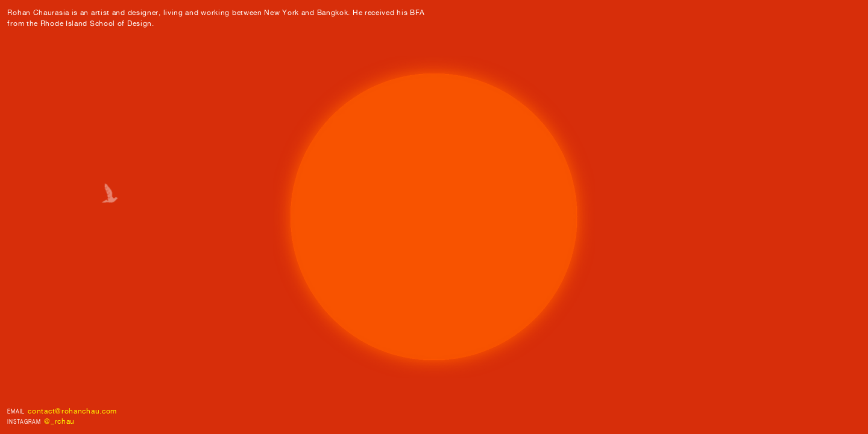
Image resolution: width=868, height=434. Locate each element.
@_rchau (59, 421)
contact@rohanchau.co (69, 411)
